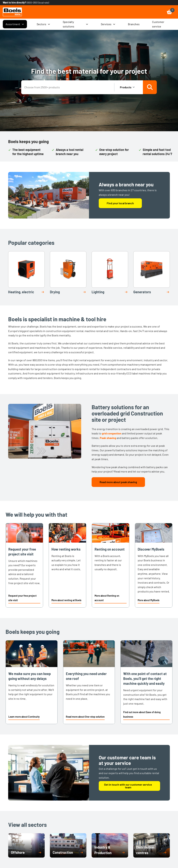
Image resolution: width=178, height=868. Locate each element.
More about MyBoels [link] (149, 600)
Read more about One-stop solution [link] (85, 717)
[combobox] (68, 87)
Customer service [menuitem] (158, 24)
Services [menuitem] (108, 24)
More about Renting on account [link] (107, 598)
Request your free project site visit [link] (22, 598)
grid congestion (112, 433)
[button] (24, 598)
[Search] (150, 87)
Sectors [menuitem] (43, 24)
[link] (12, 12)
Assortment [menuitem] (15, 24)
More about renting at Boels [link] (66, 600)
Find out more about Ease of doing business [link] (142, 714)
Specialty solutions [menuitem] (76, 24)
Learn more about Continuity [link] (24, 717)
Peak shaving (108, 438)
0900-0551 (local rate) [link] (38, 3)
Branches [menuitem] (134, 24)
